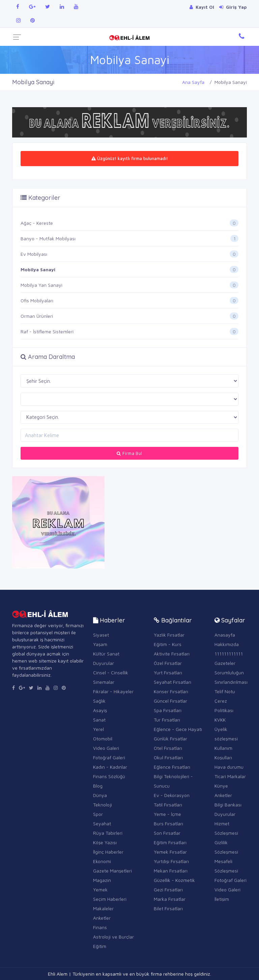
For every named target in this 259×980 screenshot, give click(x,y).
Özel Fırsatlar (168, 663)
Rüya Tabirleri (108, 833)
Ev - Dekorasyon (172, 795)
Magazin (102, 880)
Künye (221, 786)
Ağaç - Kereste (37, 223)
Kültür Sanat (106, 654)
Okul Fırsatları (168, 757)
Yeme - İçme (167, 814)
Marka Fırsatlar (170, 899)
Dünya (100, 795)
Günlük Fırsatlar (170, 739)
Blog (98, 786)
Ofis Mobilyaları (37, 300)
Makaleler (103, 908)
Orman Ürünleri (37, 316)
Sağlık (99, 701)
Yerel (98, 729)
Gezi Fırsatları (168, 890)
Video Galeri (106, 748)
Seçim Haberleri (110, 899)
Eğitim (100, 946)
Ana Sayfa (193, 82)
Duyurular (104, 663)
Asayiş (100, 710)
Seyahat (102, 823)
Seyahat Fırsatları (172, 682)
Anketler (102, 918)
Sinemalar (104, 682)
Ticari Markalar (230, 776)
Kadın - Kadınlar (110, 767)
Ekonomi (102, 861)
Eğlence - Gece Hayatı (178, 729)
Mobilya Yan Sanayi (41, 285)
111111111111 (229, 654)
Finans (100, 927)
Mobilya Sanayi (38, 269)
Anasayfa (225, 635)
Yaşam (100, 644)
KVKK (220, 720)
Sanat (99, 720)
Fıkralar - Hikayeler (113, 691)
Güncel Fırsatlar (170, 701)
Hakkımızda (227, 644)
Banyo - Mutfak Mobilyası (48, 238)
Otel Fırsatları (168, 748)
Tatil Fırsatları (168, 805)
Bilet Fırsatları (168, 908)
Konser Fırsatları (171, 691)
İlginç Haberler (108, 852)
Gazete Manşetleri (112, 871)
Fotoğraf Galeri (109, 757)
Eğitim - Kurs (168, 644)
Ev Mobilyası (34, 254)
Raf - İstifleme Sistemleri (47, 331)
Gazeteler (225, 663)
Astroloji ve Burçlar (113, 937)
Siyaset (101, 635)
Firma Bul (129, 453)
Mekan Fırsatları (171, 871)
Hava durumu (229, 767)
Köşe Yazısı (105, 842)
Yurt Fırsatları (168, 672)
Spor (98, 814)
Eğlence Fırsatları (172, 767)
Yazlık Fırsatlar (169, 635)
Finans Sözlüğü (109, 776)
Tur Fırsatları (167, 720)
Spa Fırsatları (168, 710)
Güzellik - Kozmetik (174, 880)
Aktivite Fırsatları (172, 654)
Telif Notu (225, 691)
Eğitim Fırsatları (170, 842)
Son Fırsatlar (167, 833)
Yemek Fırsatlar (170, 852)
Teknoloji (103, 805)
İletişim (222, 899)
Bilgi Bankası (228, 805)
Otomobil (103, 739)
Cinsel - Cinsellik (111, 672)
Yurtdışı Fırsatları (171, 861)
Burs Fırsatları (168, 823)
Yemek (100, 890)
